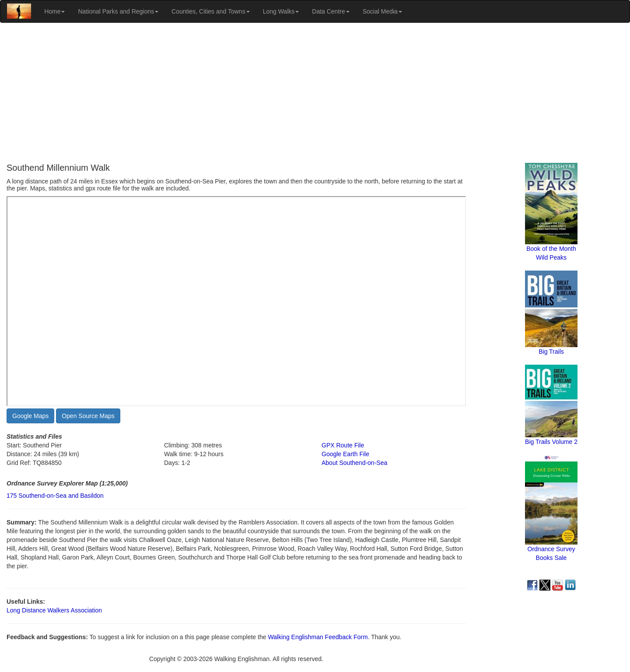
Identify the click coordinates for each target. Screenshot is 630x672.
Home (54, 11)
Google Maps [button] (30, 416)
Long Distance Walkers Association (54, 610)
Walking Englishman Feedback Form (318, 637)
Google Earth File (345, 454)
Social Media (382, 11)
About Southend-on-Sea (354, 463)
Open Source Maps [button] (88, 416)
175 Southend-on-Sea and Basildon (55, 496)
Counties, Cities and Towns (211, 11)
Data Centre (331, 11)
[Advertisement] (315, 93)
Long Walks (281, 11)
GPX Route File (343, 445)
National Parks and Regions (118, 11)
